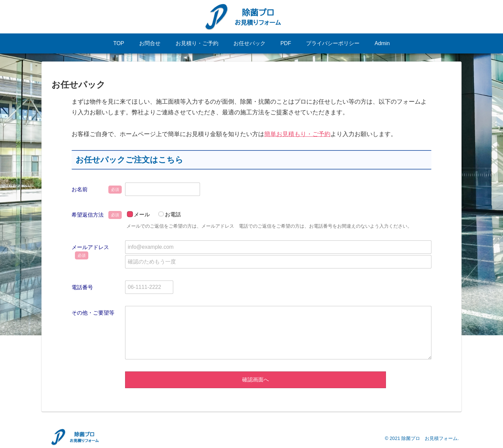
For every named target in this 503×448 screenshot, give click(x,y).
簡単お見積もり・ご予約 (297, 134)
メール (142, 214)
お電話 (173, 214)
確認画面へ (256, 380)
